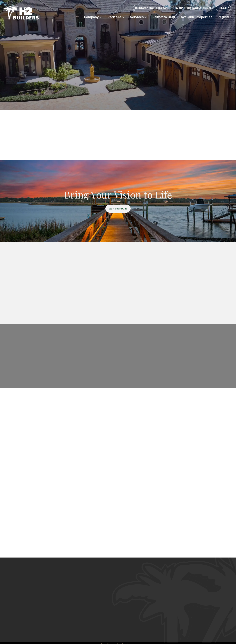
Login (224, 8)
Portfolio (116, 17)
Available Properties (197, 17)
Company (93, 17)
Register (224, 17)
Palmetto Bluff (164, 17)
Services (139, 17)
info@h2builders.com (152, 8)
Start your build (118, 209)
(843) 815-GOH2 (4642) (193, 8)
